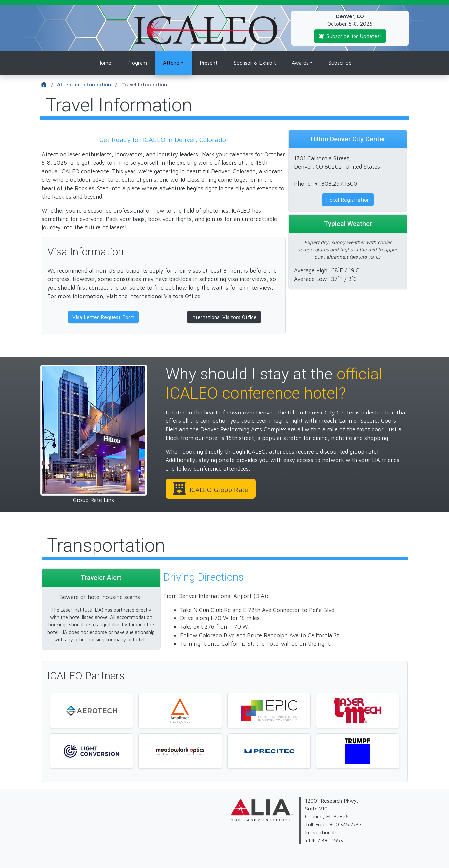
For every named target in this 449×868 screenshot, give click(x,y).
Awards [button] (300, 63)
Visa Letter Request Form (103, 317)
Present (209, 63)
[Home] (49, 85)
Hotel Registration (348, 200)
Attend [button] (171, 63)
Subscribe (340, 63)
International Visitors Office (224, 317)
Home (104, 63)
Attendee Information (87, 85)
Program (137, 63)
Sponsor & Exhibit (255, 63)
